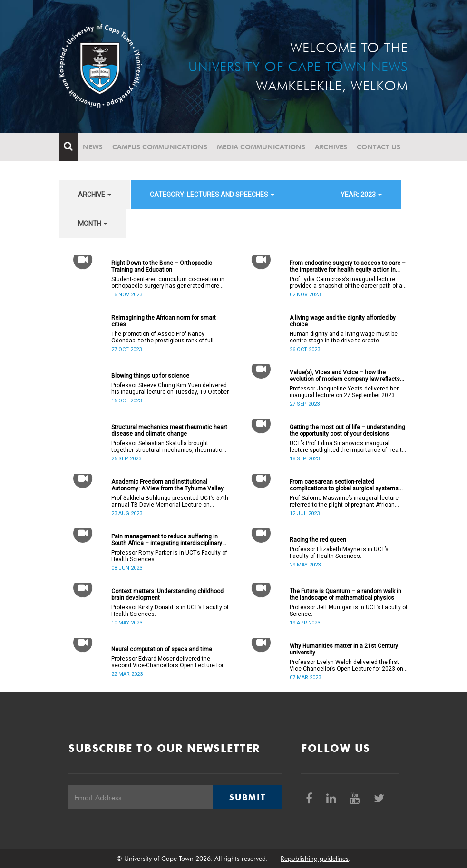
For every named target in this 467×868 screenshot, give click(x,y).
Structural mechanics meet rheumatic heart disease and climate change (169, 430)
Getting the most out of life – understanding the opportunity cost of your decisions (347, 430)
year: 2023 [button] (361, 195)
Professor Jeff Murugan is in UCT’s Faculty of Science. (349, 611)
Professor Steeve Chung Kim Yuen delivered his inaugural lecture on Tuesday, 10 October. (170, 389)
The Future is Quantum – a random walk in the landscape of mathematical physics (345, 595)
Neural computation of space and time (162, 649)
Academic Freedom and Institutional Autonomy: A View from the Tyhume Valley (167, 485)
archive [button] (95, 195)
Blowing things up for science (150, 376)
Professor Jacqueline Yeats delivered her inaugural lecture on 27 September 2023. (344, 392)
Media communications (261, 147)
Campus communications (160, 147)
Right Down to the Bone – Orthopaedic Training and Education (162, 266)
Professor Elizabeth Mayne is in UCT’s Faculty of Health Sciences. (339, 553)
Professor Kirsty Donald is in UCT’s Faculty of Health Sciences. (170, 611)
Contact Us (379, 147)
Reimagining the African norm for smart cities (164, 321)
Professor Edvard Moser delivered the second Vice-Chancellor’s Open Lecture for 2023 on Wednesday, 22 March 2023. (167, 662)
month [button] (93, 224)
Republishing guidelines (315, 858)
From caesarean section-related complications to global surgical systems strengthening (344, 485)
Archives (331, 147)
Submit (247, 797)
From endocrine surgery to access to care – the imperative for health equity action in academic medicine (348, 266)
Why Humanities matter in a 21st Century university (344, 649)
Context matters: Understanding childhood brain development (167, 595)
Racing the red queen (318, 540)
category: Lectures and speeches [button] (212, 195)
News (93, 147)
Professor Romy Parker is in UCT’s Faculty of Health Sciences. (169, 556)
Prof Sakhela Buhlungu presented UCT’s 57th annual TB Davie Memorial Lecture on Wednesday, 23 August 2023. (170, 501)
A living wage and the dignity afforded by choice (343, 321)
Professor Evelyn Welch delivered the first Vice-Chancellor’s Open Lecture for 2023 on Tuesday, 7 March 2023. (346, 665)
